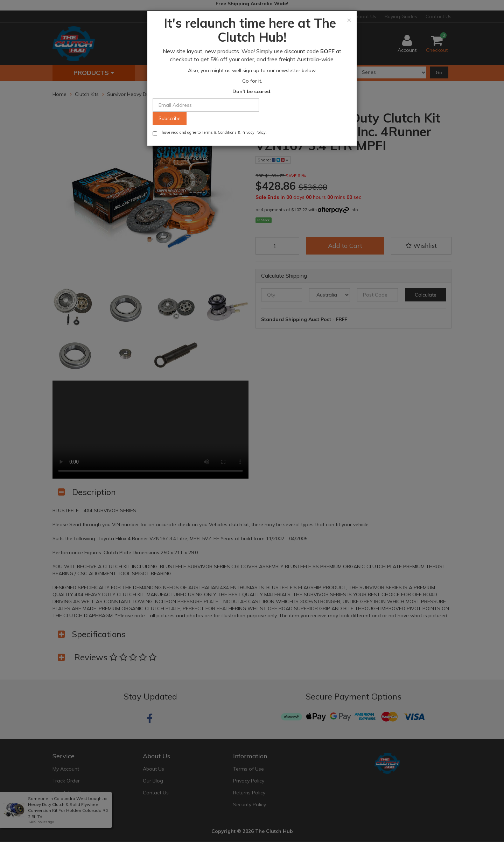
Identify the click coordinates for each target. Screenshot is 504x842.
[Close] (349, 20)
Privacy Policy (254, 132)
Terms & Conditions (219, 132)
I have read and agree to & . (210, 133)
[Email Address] (206, 105)
